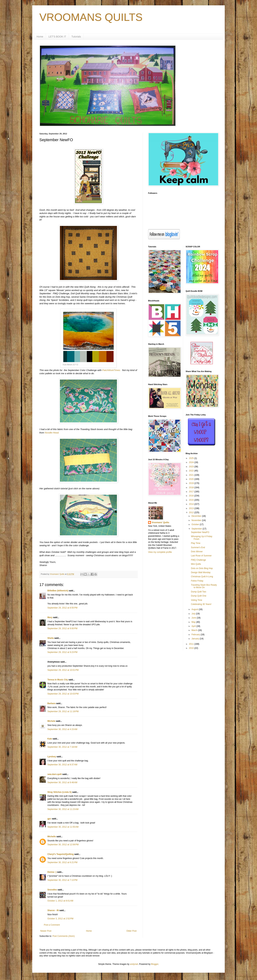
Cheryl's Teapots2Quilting (61, 854)
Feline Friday (197, 581)
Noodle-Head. (52, 433)
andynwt (134, 964)
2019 (192, 483)
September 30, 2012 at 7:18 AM (62, 747)
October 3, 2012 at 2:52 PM (60, 919)
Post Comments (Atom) (64, 936)
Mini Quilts (196, 564)
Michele (51, 721)
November (197, 520)
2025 (192, 458)
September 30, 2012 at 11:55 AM (63, 827)
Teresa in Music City (58, 680)
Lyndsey (52, 757)
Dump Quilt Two (198, 592)
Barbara (51, 703)
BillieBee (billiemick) (58, 591)
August (195, 609)
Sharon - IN (53, 910)
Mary (50, 617)
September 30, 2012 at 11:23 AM (63, 809)
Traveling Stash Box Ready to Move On (204, 586)
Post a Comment (52, 925)
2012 (192, 512)
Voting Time (196, 600)
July (194, 614)
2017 (192, 492)
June (194, 618)
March (195, 630)
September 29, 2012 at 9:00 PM (62, 628)
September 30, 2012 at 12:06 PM (63, 845)
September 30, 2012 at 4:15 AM (62, 729)
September (197, 529)
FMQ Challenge (198, 560)
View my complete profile (160, 552)
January (196, 639)
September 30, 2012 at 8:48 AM (62, 782)
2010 (192, 648)
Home (40, 37)
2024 (192, 462)
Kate (50, 739)
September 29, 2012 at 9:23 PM (62, 652)
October (196, 524)
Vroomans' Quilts (160, 522)
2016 (192, 496)
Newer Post (46, 931)
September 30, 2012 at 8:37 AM (62, 765)
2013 (192, 508)
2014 (192, 504)
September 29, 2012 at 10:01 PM (63, 670)
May (194, 622)
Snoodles (52, 890)
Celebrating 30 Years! (201, 604)
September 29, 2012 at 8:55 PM (62, 608)
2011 (192, 644)
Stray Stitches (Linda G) (60, 792)
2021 (192, 475)
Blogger (155, 964)
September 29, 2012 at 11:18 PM (63, 711)
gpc (49, 819)
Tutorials (76, 37)
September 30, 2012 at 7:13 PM (62, 880)
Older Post (131, 931)
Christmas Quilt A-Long (202, 577)
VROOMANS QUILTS (91, 17)
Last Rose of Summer (201, 556)
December (197, 516)
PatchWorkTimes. (112, 370)
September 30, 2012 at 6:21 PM (62, 862)
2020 (192, 479)
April (194, 626)
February (196, 635)
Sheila (51, 638)
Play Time (196, 543)
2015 (192, 500)
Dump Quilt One (199, 596)
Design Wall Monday (201, 572)
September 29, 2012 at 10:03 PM (63, 694)
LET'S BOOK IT (57, 37)
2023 (192, 467)
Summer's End (198, 547)
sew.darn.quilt (55, 774)
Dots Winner (197, 552)
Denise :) (52, 872)
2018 (192, 488)
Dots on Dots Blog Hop (202, 568)
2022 (192, 471)
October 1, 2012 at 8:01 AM (60, 901)
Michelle (52, 837)
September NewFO (200, 532)
